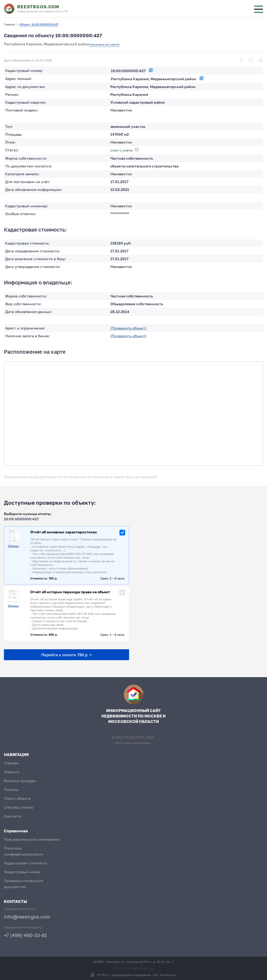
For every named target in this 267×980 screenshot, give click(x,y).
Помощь (11, 789)
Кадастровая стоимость (26, 863)
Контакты (13, 816)
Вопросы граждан (20, 781)
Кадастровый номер (22, 872)
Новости (12, 772)
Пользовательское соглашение (32, 839)
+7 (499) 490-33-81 (25, 935)
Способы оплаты (19, 807)
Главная (11, 763)
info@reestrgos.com (27, 917)
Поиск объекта (17, 798)
